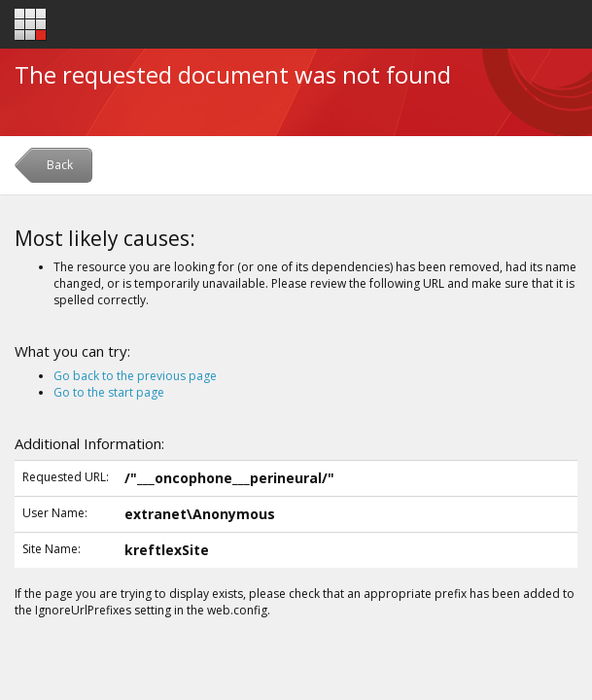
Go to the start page (109, 392)
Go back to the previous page (135, 376)
